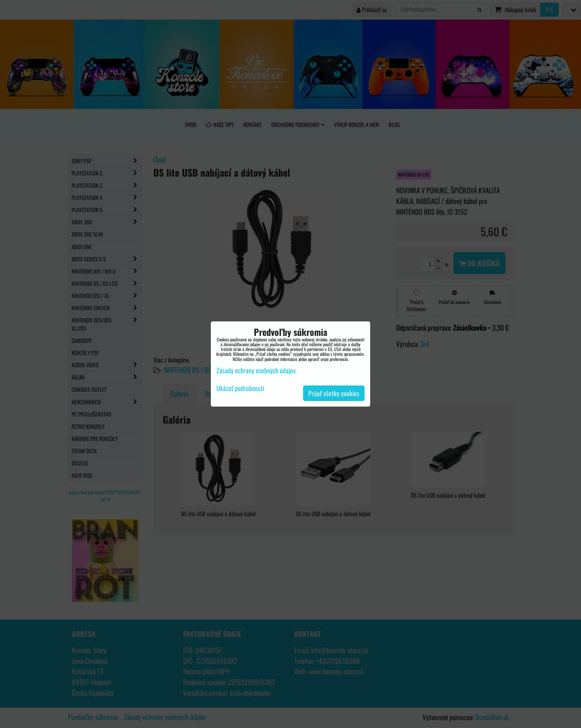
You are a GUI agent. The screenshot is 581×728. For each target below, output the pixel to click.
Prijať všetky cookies (334, 393)
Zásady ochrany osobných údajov (256, 370)
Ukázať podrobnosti (240, 388)
